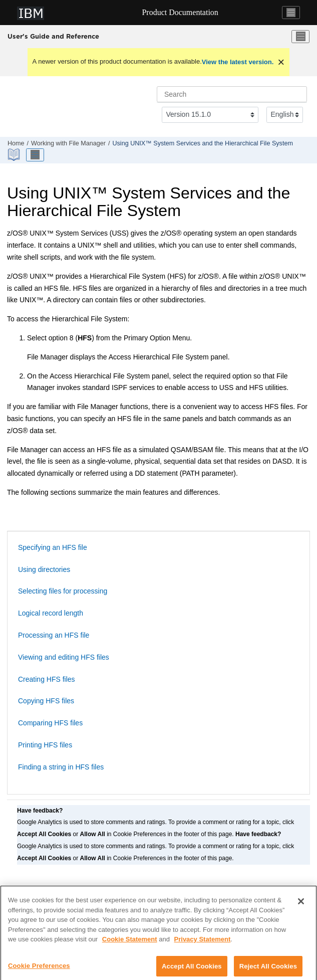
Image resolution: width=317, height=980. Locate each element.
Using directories (44, 569)
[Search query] (232, 94)
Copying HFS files (46, 701)
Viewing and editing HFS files (64, 657)
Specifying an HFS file (53, 547)
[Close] (301, 906)
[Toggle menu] (300, 37)
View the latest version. (238, 62)
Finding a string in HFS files (61, 767)
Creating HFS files (47, 679)
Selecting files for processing (63, 591)
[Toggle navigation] (291, 13)
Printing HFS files (45, 745)
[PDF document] (15, 155)
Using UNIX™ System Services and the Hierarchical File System (202, 143)
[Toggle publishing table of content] (35, 155)
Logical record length (51, 613)
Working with (68, 143)
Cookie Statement (130, 944)
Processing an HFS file (54, 635)
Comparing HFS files (50, 723)
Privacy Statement (203, 944)
